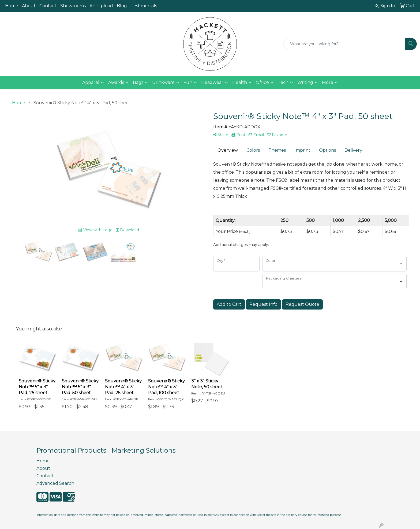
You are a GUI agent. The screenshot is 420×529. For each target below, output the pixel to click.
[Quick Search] (344, 44)
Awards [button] (116, 82)
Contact (48, 6)
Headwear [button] (212, 82)
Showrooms (73, 6)
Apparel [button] (91, 82)
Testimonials (144, 6)
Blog (122, 6)
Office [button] (262, 82)
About (29, 6)
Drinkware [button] (163, 82)
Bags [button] (138, 82)
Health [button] (240, 82)
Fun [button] (188, 82)
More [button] (328, 82)
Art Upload (101, 6)
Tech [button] (283, 82)
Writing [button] (305, 82)
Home (12, 6)
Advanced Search (55, 483)
